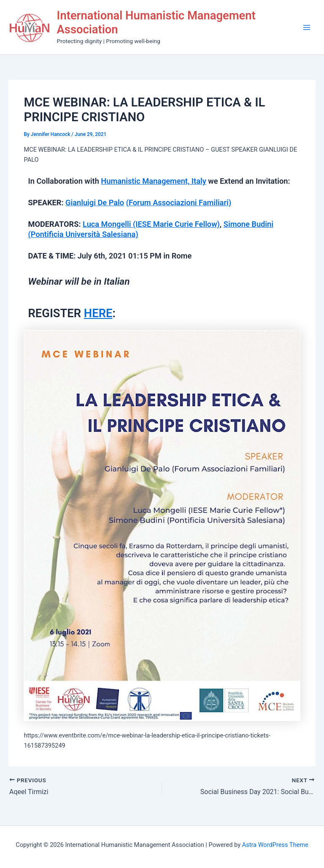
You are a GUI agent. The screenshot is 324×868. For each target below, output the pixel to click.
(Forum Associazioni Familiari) (179, 203)
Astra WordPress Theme (275, 845)
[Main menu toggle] (307, 27)
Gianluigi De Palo (95, 203)
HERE (98, 313)
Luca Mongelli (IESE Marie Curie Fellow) (151, 224)
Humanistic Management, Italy (153, 181)
